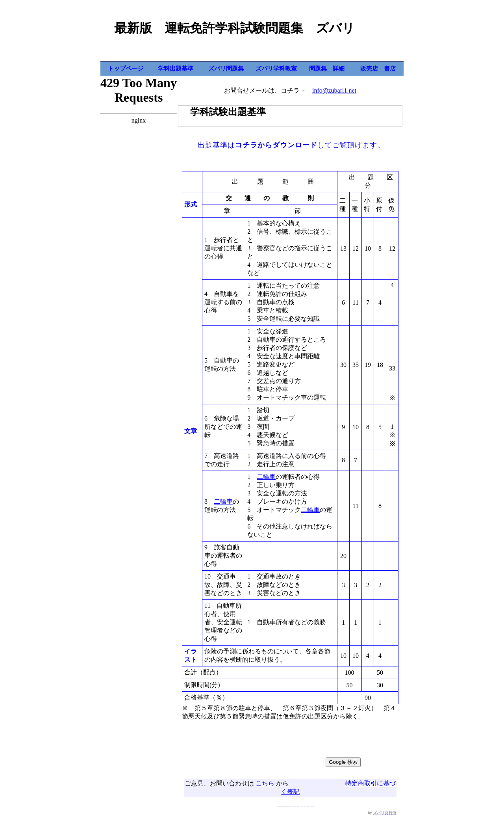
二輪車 (223, 502)
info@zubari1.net (334, 90)
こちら (265, 783)
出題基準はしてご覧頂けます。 (291, 145)
